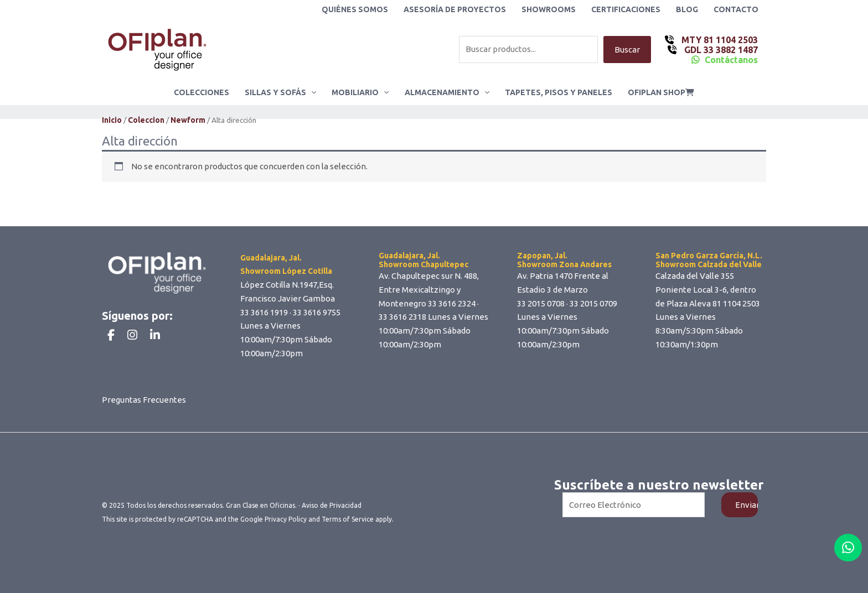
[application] (311, 92)
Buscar (627, 50)
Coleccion (146, 120)
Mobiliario (360, 92)
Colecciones (201, 92)
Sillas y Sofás (280, 92)
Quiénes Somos (355, 9)
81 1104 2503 (736, 303)
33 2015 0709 (593, 303)
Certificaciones (626, 9)
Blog (687, 9)
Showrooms (549, 9)
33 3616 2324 (452, 303)
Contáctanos (731, 60)
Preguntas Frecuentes (144, 400)
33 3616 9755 (317, 312)
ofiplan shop (661, 92)
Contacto (736, 9)
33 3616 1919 (264, 312)
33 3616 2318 (402, 317)
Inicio (112, 120)
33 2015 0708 (541, 303)
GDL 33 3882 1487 (720, 50)
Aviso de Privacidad (332, 505)
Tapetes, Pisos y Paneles (559, 92)
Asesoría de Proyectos (455, 9)
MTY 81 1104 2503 (719, 40)
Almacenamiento (447, 92)
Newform (188, 120)
